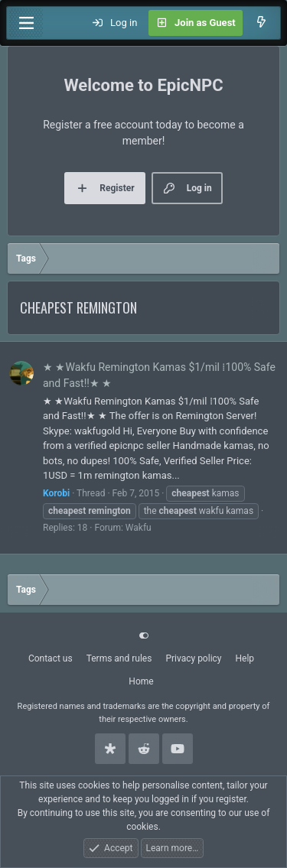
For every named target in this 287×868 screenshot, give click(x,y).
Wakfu (139, 528)
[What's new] (261, 23)
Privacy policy (193, 658)
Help (245, 658)
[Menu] (26, 23)
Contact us (51, 658)
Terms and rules (119, 658)
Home (141, 681)
